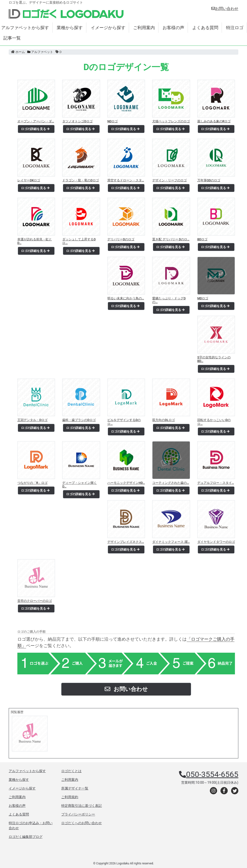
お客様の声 (173, 28)
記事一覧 (12, 38)
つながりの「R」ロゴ (32, 483)
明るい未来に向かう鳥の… (126, 298)
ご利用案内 (144, 28)
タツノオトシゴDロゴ (77, 121)
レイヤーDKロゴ (29, 180)
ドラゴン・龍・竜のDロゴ (80, 180)
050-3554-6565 (212, 774)
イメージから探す (108, 28)
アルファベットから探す (25, 28)
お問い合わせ (225, 9)
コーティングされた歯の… (171, 483)
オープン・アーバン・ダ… (36, 121)
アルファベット (40, 52)
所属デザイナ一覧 (75, 788)
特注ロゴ (235, 28)
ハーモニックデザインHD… (126, 483)
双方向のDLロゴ (163, 420)
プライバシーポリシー (78, 814)
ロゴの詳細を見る (35, 129)
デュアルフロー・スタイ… (216, 483)
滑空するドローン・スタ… (126, 180)
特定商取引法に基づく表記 (82, 806)
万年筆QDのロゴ (209, 180)
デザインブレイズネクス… (126, 542)
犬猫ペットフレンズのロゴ (171, 121)
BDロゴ (202, 239)
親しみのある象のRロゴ (214, 121)
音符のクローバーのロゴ (35, 601)
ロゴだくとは (71, 771)
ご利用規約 (70, 797)
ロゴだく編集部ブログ (26, 837)
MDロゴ (203, 298)
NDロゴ (113, 121)
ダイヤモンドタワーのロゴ (216, 542)
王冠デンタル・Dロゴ (32, 420)
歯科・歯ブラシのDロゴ (79, 420)
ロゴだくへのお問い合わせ (82, 823)
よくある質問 (205, 28)
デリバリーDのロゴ (121, 239)
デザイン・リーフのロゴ (169, 180)
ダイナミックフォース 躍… (171, 542)
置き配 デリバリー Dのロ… (171, 239)
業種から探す (70, 28)
